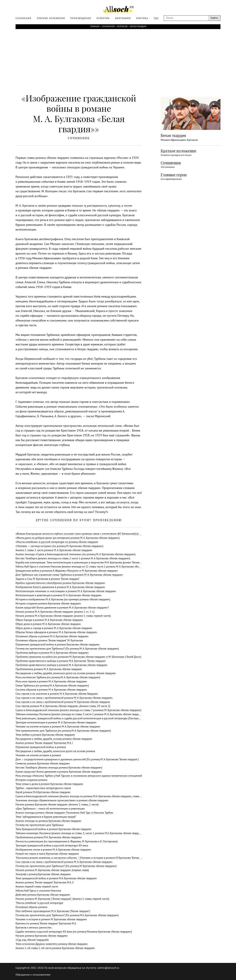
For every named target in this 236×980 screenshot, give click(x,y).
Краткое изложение (179, 151)
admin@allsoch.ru (108, 968)
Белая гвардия (138, 27)
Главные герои (174, 175)
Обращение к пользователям (33, 975)
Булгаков (122, 27)
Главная (95, 27)
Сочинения (108, 27)
